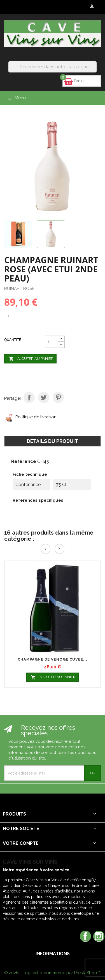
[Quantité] (52, 342)
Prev (46, 549)
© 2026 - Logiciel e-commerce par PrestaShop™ (52, 973)
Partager (29, 397)
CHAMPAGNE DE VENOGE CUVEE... (53, 659)
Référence (24, 461)
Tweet (44, 397)
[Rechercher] (53, 67)
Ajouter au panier (30, 359)
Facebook (85, 936)
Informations (53, 954)
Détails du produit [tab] (53, 441)
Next (60, 549)
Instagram (99, 936)
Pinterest (58, 397)
